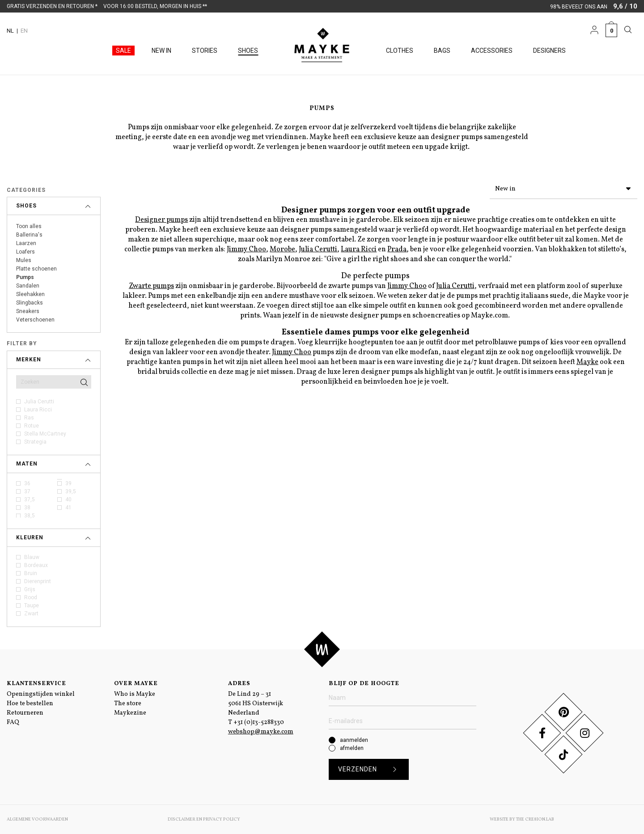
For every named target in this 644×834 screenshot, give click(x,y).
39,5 (71, 491)
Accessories (492, 51)
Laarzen (26, 243)
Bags (442, 51)
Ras (29, 418)
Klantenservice (36, 684)
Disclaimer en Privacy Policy (204, 819)
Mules (24, 260)
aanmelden (354, 740)
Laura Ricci (38, 410)
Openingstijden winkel (41, 694)
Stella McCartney (45, 434)
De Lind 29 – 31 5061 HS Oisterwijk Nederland (256, 704)
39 (68, 483)
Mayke (587, 360)
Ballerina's (29, 235)
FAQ (13, 722)
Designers (549, 51)
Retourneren (25, 713)
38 (27, 508)
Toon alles (29, 226)
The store (128, 704)
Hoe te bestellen (30, 704)
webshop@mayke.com (261, 732)
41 (68, 508)
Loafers (25, 252)
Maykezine (130, 713)
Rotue (32, 426)
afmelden (352, 748)
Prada (397, 248)
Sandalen (28, 286)
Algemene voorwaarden (37, 819)
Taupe (32, 605)
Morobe (282, 248)
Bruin (31, 573)
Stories (205, 51)
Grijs (30, 589)
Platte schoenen (36, 269)
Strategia (35, 442)
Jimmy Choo (246, 248)
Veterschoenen (35, 320)
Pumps (25, 277)
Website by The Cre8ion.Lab (522, 819)
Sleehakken (30, 294)
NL (10, 31)
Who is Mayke (135, 694)
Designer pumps (161, 218)
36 (27, 483)
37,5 (30, 500)
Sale (123, 51)
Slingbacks (30, 303)
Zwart (31, 614)
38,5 (30, 516)
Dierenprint (38, 581)
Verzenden (371, 769)
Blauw (32, 557)
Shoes (248, 51)
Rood (31, 597)
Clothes (400, 51)
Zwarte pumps (151, 284)
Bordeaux (36, 565)
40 (68, 500)
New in (161, 51)
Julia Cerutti (39, 402)
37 (27, 491)
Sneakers (28, 311)
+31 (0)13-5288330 (259, 722)
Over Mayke (136, 684)
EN (24, 31)
